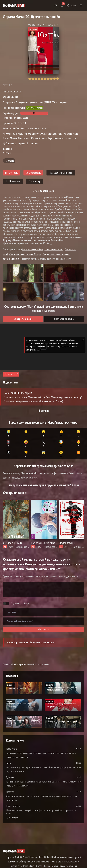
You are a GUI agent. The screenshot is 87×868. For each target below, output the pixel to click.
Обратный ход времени (18, 757)
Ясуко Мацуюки (19, 134)
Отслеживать (33, 173)
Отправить (43, 629)
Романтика (12, 800)
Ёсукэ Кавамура (56, 138)
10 (57, 79)
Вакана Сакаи (51, 134)
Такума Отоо (71, 138)
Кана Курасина (65, 134)
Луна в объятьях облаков (18, 786)
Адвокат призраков (16, 771)
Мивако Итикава (39, 138)
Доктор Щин (13, 818)
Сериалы (22, 664)
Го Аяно (27, 138)
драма (11, 161)
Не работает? (11, 374)
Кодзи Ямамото (35, 134)
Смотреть (12, 173)
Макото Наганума (38, 128)
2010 (18, 91)
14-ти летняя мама (54, 249)
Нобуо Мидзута (21, 128)
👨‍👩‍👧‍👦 (8, 454)
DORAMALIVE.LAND (10, 664)
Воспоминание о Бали (33, 249)
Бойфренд (14, 259)
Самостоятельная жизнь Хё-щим (25, 254)
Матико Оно (16, 138)
